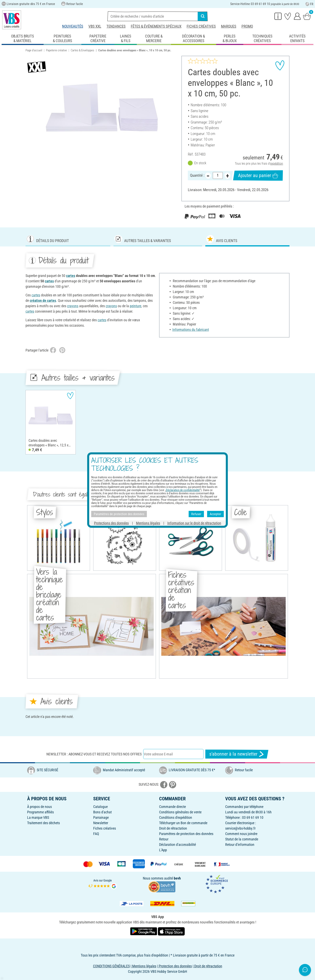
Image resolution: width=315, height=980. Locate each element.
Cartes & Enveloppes (82, 50)
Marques (229, 26)
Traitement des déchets (43, 823)
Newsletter (101, 823)
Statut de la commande (242, 839)
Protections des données (111, 523)
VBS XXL (95, 26)
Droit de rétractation (173, 828)
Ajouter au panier (258, 176)
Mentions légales (148, 523)
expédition (277, 164)
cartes (71, 276)
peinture (136, 306)
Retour (164, 839)
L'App (163, 850)
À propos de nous (39, 807)
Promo (247, 26)
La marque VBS (38, 817)
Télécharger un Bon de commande (183, 823)
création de (38, 300)
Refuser (196, 514)
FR (309, 4)
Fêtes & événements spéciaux (156, 26)
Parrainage (101, 817)
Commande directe (172, 807)
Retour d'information (240, 845)
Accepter (215, 514)
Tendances (116, 26)
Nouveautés (73, 26)
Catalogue (100, 807)
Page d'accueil (34, 50)
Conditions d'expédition (176, 817)
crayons (73, 306)
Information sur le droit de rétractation (194, 523)
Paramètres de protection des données (186, 834)
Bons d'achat (102, 812)
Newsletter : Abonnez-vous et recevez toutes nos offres (94, 754)
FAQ (96, 834)
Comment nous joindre (241, 834)
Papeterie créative (56, 50)
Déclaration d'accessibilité (177, 845)
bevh (177, 878)
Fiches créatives (201, 26)
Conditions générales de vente (180, 812)
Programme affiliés (40, 812)
